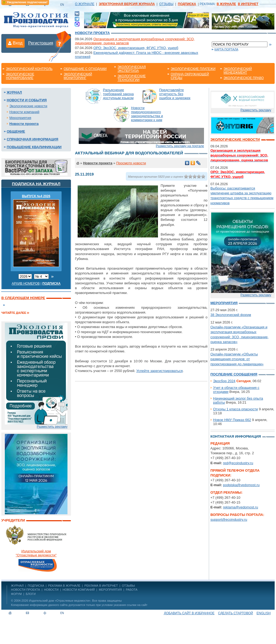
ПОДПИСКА (36, 586)
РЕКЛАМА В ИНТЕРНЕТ (101, 586)
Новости (51, 590)
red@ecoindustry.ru (238, 463)
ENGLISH (264, 613)
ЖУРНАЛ (17, 586)
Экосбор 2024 (224, 381)
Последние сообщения (234, 374)
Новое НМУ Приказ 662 (232, 420)
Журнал (14, 92)
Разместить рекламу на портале (180, 146)
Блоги (31, 594)
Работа (132, 590)
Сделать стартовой (236, 613)
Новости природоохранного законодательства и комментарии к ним (147, 114)
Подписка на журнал (36, 184)
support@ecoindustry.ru (229, 520)
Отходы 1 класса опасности (235, 409)
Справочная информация (33, 139)
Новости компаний (24, 112)
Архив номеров (26, 284)
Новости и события (27, 100)
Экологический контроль (29, 69)
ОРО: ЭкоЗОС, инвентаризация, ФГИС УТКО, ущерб (136, 48)
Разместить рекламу (52, 427)
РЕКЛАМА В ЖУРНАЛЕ (64, 586)
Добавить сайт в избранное (189, 613)
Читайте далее (14, 313)
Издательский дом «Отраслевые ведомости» (60, 601)
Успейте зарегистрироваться (159, 371)
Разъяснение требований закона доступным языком (118, 94)
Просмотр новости (131, 163)
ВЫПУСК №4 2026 (36, 196)
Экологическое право (244, 78)
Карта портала (226, 49)
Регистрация (41, 43)
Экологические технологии (132, 78)
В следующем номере (23, 298)
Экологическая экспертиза (132, 69)
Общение (16, 131)
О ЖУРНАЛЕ (85, 4)
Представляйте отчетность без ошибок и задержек (175, 94)
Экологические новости (28, 106)
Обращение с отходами (85, 69)
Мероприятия (20, 118)
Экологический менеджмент (238, 71)
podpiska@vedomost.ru (241, 485)
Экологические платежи (193, 69)
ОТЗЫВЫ (166, 4)
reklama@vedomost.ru (241, 507)
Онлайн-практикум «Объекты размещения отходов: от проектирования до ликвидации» (237, 359)
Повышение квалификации (34, 147)
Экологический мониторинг (78, 76)
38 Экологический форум (231, 315)
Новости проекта (92, 33)
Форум (16, 594)
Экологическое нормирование (20, 76)
